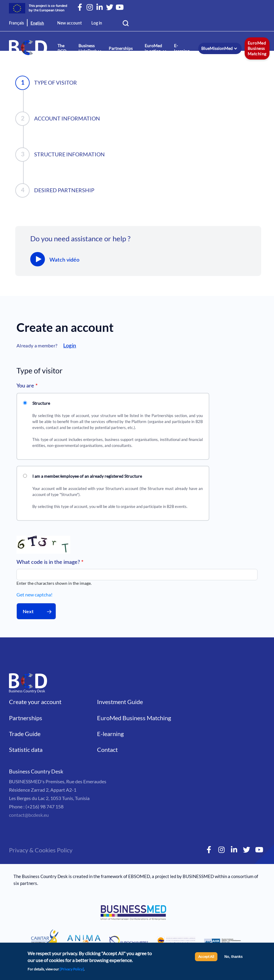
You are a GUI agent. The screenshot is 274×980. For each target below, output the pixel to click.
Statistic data (26, 749)
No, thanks (233, 959)
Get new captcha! (34, 594)
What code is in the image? (48, 562)
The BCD (62, 48)
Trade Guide (25, 734)
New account (69, 23)
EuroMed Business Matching (257, 48)
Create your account (35, 702)
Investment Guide (120, 702)
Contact (107, 749)
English (37, 23)
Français (16, 23)
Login (70, 346)
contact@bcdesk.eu (29, 815)
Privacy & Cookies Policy (41, 850)
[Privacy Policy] (72, 971)
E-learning (182, 48)
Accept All (206, 959)
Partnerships (121, 48)
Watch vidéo (64, 260)
